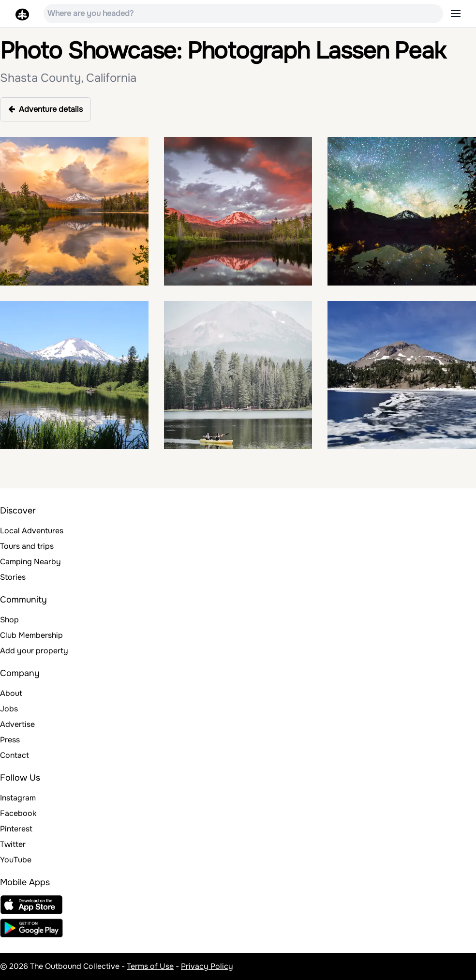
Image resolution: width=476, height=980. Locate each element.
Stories (13, 577)
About (11, 693)
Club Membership (31, 635)
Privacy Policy (207, 966)
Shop (9, 620)
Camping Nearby (30, 562)
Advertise (17, 724)
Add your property (34, 651)
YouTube (16, 860)
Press (10, 740)
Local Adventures (32, 531)
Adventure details (45, 109)
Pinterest (16, 829)
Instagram (18, 798)
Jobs (9, 709)
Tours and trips (27, 546)
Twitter (13, 844)
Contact (15, 755)
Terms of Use (150, 966)
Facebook (18, 813)
